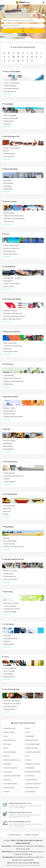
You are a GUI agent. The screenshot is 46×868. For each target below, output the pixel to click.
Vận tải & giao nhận (32, 748)
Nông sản (7, 538)
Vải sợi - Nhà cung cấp (10, 579)
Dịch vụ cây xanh (9, 156)
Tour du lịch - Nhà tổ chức (11, 248)
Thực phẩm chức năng (10, 638)
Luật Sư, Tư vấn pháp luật (12, 83)
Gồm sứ (6, 514)
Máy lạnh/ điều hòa (9, 411)
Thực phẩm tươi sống (10, 706)
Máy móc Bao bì (8, 446)
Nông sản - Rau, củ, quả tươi (12, 703)
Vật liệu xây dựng (11, 462)
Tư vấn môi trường (10, 606)
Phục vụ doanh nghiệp (12, 71)
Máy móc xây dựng (9, 441)
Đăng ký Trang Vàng (15, 835)
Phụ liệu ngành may (10, 576)
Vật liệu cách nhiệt (9, 414)
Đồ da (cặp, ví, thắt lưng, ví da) (13, 313)
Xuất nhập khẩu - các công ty (12, 278)
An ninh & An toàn (9, 728)
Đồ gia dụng (9, 364)
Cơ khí (6, 736)
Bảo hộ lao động (11, 202)
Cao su (7, 657)
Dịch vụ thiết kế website (20, 822)
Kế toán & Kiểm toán (10, 86)
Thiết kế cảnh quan (9, 154)
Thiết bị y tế (7, 641)
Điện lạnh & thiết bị (11, 397)
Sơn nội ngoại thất (10, 482)
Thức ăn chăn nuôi (9, 544)
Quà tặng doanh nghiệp (12, 299)
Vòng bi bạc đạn (8, 121)
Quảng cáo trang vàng (20, 812)
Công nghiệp (9, 104)
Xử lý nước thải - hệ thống (12, 609)
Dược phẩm (7, 636)
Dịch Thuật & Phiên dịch (11, 88)
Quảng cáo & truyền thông (12, 776)
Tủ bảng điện (8, 186)
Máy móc (7, 429)
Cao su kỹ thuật (8, 674)
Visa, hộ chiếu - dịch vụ (11, 254)
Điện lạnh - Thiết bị (9, 408)
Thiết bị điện (7, 180)
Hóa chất (7, 756)
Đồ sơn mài (7, 511)
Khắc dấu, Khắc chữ (10, 91)
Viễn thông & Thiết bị (32, 788)
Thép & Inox (7, 780)
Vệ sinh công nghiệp (10, 612)
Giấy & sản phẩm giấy (10, 752)
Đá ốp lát (7, 479)
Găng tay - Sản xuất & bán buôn (14, 216)
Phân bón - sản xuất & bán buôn (13, 547)
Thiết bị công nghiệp (10, 115)
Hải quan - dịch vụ (9, 286)
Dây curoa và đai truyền (11, 118)
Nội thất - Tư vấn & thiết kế (12, 148)
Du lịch (7, 234)
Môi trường (9, 592)
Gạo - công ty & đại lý (10, 541)
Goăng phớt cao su (9, 677)
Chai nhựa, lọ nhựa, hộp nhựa (13, 346)
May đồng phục (8, 573)
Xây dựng (7, 792)
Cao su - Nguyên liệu (10, 668)
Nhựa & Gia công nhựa (13, 332)
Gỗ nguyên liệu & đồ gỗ (33, 752)
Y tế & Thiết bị (9, 624)
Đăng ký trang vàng (20, 803)
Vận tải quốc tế (8, 281)
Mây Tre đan (7, 508)
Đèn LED (6, 151)
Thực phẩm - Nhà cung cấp (12, 701)
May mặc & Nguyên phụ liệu (14, 559)
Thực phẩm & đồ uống (12, 689)
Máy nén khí (7, 124)
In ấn (28, 756)
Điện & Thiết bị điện (11, 169)
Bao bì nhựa (8, 349)
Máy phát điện (8, 189)
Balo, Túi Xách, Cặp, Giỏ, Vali (12, 319)
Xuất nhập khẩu (10, 267)
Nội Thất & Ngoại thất (12, 136)
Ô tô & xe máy (8, 772)
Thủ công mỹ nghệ (11, 494)
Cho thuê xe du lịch (9, 251)
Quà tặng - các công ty (10, 311)
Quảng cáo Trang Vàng (32, 835)
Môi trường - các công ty (11, 603)
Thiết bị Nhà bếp (9, 376)
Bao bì (28, 728)
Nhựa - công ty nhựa (10, 343)
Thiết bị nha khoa (9, 644)
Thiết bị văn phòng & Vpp (33, 784)
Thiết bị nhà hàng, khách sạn (12, 378)
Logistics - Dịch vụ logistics (12, 284)
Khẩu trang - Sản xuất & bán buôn (14, 219)
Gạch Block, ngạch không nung (13, 476)
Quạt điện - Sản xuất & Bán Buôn (14, 381)
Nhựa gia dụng (8, 384)
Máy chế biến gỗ (9, 449)
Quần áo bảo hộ (9, 221)
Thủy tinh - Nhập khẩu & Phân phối (14, 316)
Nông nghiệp (9, 527)
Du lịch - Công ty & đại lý (11, 245)
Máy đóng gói (8, 443)
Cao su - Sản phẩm (9, 671)
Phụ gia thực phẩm (9, 709)
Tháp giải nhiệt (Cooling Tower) (13, 417)
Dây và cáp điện (8, 183)
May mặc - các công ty (10, 571)
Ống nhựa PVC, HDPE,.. (11, 351)
